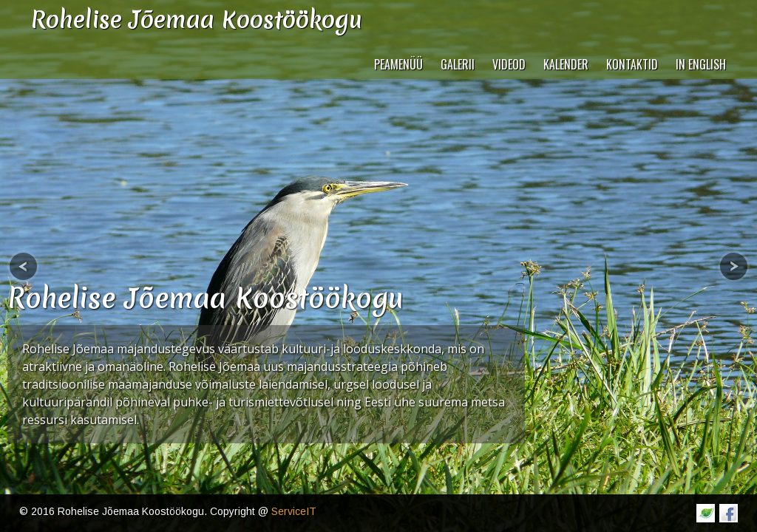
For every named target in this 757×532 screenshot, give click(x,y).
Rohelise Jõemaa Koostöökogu (205, 298)
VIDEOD (509, 64)
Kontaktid (632, 64)
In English (701, 64)
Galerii (458, 64)
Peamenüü (398, 64)
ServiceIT (294, 511)
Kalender (566, 64)
